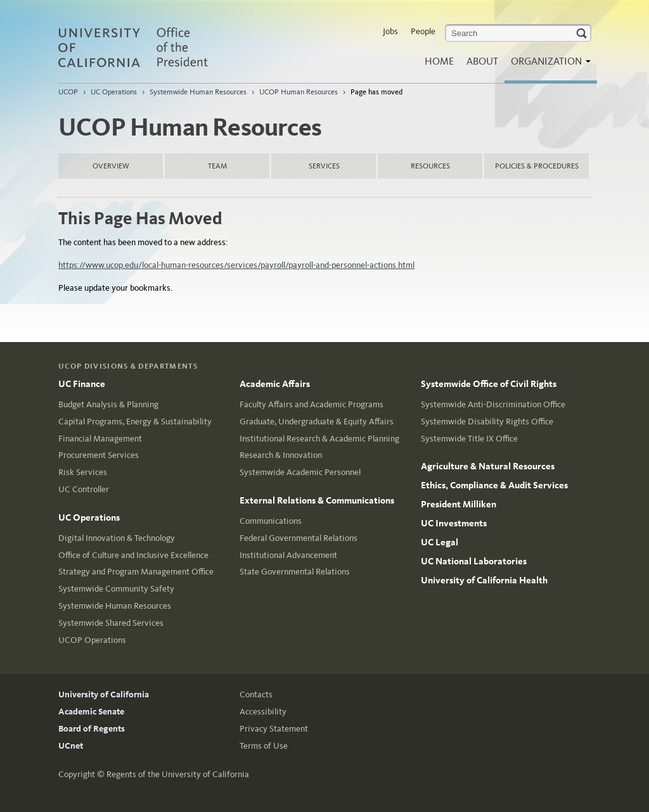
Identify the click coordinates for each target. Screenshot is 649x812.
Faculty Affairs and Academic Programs (312, 404)
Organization (548, 65)
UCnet (71, 746)
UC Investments (454, 523)
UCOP (68, 92)
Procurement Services (99, 455)
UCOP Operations (92, 640)
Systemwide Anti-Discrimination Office (493, 404)
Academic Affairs (275, 384)
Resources (430, 166)
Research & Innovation (281, 455)
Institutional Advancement (288, 555)
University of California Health (484, 580)
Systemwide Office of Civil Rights (489, 384)
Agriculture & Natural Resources (488, 466)
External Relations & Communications (317, 500)
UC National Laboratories (474, 561)
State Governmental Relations (295, 572)
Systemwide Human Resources (198, 92)
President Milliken (459, 504)
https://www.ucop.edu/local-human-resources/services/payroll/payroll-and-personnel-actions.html (236, 265)
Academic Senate (91, 712)
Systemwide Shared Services (111, 623)
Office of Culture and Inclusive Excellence (133, 555)
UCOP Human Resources (299, 92)
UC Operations (114, 92)
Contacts (256, 695)
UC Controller (84, 489)
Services (324, 166)
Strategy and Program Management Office (136, 572)
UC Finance (82, 384)
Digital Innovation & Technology (117, 538)
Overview (111, 166)
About (482, 61)
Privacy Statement (274, 729)
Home (439, 61)
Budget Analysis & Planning (108, 404)
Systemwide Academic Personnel (300, 472)
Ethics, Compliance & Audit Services (494, 485)
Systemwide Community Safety (116, 589)
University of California (104, 695)
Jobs (390, 31)
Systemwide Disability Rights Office (487, 422)
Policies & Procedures (537, 166)
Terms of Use (264, 746)
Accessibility (263, 712)
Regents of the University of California (178, 774)
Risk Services (83, 472)
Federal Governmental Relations (299, 538)
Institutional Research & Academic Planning (319, 439)
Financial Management (100, 439)
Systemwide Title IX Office (469, 439)
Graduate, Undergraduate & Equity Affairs (317, 422)
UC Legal (440, 542)
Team (217, 166)
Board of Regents (92, 729)
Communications (271, 521)
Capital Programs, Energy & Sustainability (135, 422)
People (423, 31)
